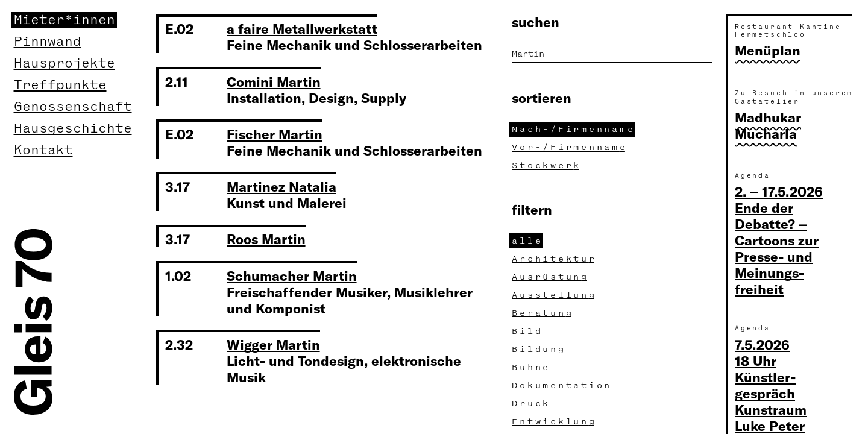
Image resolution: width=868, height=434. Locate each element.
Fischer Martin (275, 134)
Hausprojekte (64, 64)
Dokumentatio (562, 385)
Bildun (539, 349)
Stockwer (547, 165)
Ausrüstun (550, 277)
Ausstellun (554, 295)
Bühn (531, 367)
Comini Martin (274, 81)
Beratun (543, 313)
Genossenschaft (73, 107)
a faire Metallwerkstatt (302, 28)
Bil (527, 331)
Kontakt (43, 150)
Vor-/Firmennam (570, 147)
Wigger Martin (273, 344)
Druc (531, 404)
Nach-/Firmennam (574, 129)
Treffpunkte (60, 85)
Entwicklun (554, 422)
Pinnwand (48, 42)
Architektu (554, 259)
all (527, 241)
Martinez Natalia (281, 186)
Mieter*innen (64, 20)
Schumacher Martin (292, 275)
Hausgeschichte (73, 129)
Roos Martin (266, 239)
